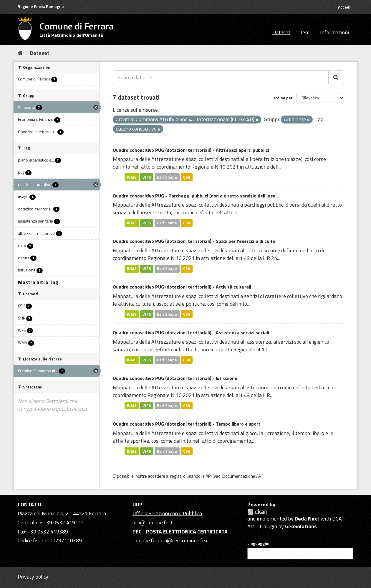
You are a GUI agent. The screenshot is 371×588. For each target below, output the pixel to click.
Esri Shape (167, 177)
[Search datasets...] (221, 77)
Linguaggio (258, 543)
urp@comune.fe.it (153, 522)
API (209, 476)
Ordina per (283, 98)
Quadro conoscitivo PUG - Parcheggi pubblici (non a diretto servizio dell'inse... (196, 196)
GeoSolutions (301, 526)
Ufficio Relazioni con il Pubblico (167, 513)
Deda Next (307, 519)
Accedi (344, 7)
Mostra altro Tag (38, 282)
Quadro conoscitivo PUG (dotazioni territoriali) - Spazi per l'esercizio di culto (194, 241)
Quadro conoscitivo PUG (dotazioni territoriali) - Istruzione (175, 378)
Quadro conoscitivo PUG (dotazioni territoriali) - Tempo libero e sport (187, 424)
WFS (147, 177)
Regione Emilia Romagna (41, 6)
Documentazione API (242, 476)
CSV (187, 177)
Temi (305, 32)
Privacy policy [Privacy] (33, 577)
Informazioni (334, 32)
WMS (132, 177)
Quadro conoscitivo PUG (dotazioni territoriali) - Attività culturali (182, 287)
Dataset (281, 32)
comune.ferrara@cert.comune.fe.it (171, 540)
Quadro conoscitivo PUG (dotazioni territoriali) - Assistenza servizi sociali (191, 332)
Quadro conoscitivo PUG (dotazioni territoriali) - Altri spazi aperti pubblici (191, 150)
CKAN (257, 512)
